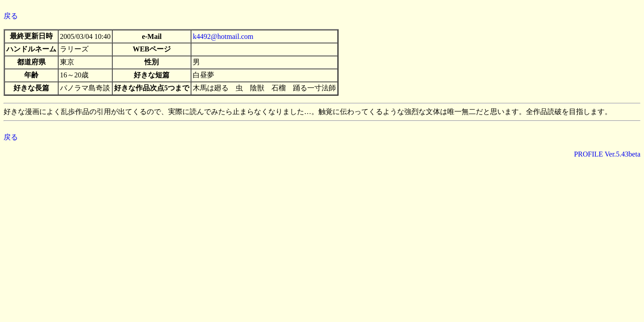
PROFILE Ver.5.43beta (607, 154)
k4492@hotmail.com (223, 36)
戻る (11, 16)
